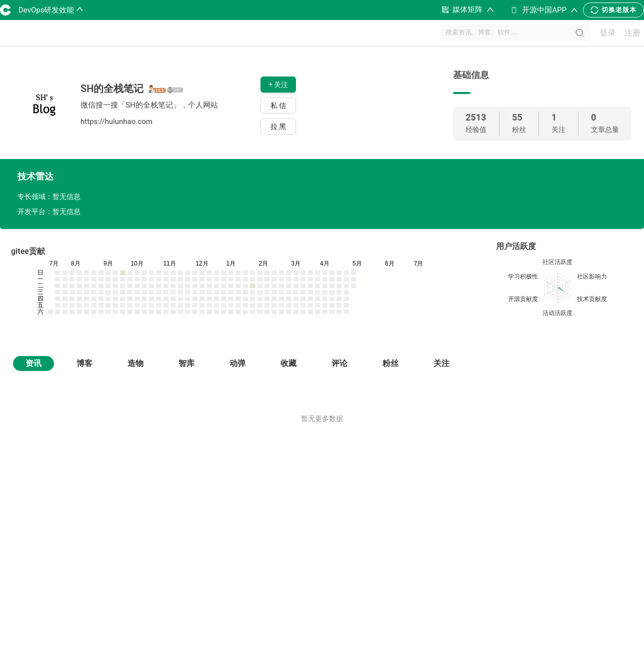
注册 (632, 33)
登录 (607, 33)
